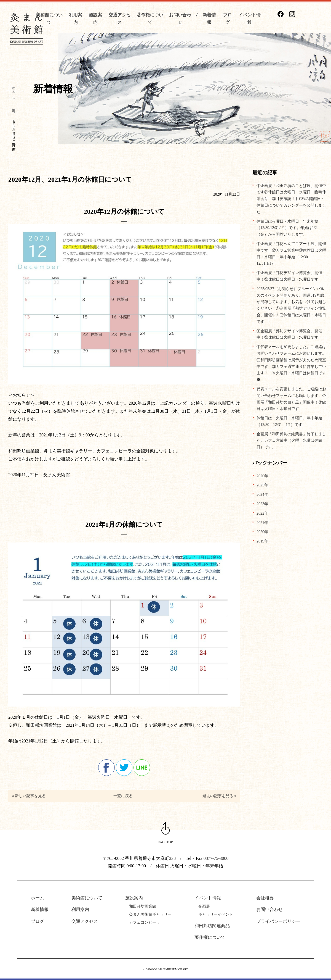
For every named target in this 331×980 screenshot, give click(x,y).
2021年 (262, 523)
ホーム (14, 88)
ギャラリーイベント (216, 914)
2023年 (262, 504)
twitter (124, 768)
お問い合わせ (269, 909)
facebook (106, 768)
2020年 (262, 532)
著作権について (210, 937)
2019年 (262, 541)
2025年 (262, 485)
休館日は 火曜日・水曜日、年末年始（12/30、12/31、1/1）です (289, 421)
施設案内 (134, 898)
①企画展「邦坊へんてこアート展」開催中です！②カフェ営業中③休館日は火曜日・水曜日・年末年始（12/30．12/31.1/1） (291, 254)
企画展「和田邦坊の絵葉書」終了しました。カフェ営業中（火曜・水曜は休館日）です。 (291, 441)
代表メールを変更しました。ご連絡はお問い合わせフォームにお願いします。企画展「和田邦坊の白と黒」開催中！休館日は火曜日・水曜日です (291, 399)
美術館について (87, 898)
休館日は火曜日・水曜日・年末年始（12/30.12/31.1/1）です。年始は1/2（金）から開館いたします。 (287, 228)
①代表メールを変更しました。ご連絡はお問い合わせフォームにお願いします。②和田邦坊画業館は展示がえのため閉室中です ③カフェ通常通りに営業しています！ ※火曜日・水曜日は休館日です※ (291, 363)
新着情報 (40, 909)
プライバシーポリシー (278, 921)
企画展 (204, 906)
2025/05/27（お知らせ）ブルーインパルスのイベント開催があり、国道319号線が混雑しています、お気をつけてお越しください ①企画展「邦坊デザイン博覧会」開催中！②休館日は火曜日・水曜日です (291, 305)
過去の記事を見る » (219, 796)
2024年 (262, 495)
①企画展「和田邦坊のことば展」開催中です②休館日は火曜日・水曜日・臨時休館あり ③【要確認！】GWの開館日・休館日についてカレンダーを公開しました (291, 199)
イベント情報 (208, 898)
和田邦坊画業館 (143, 906)
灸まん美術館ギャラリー (150, 914)
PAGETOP (166, 842)
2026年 (262, 476)
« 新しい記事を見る (29, 796)
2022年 (262, 513)
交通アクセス (85, 921)
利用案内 (80, 909)
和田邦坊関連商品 (212, 926)
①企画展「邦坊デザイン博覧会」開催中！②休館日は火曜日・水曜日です (289, 276)
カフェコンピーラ (145, 922)
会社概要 (265, 898)
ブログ (38, 921)
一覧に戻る (123, 796)
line (142, 768)
